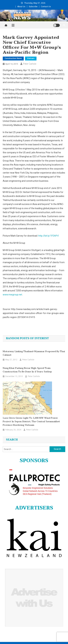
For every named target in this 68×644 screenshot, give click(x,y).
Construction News (13, 58)
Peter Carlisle (30, 64)
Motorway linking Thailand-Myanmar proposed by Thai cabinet (34, 353)
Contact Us (46, 7)
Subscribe (33, 7)
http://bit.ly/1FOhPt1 (49, 236)
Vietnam (31, 58)
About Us (21, 7)
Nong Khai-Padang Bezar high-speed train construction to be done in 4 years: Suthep (27, 370)
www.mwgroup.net (12, 295)
